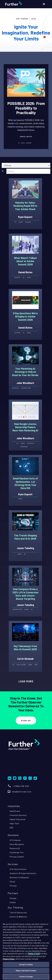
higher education (18, 819)
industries (14, 806)
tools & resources (18, 912)
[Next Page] (26, 681)
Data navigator (17, 844)
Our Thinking (22, 19)
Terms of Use (34, 954)
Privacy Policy (9, 959)
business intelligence (19, 877)
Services (13, 864)
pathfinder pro (17, 852)
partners (13, 893)
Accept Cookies (26, 964)
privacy (13, 886)
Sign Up (26, 720)
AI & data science (18, 869)
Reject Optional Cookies (26, 971)
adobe (13, 902)
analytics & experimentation (23, 873)
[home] (20, 4)
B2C (12, 828)
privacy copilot (17, 857)
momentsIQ (15, 848)
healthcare (15, 811)
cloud (12, 882)
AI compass (15, 840)
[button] (44, 4)
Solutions (13, 835)
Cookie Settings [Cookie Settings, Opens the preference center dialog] (26, 977)
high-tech (14, 823)
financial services (18, 815)
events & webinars (18, 917)
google (13, 898)
